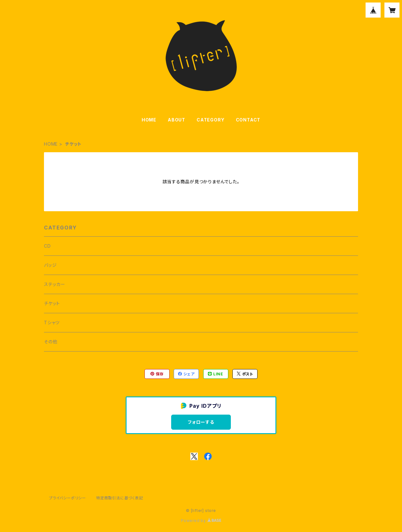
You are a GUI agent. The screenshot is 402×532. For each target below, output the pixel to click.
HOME (149, 120)
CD (47, 246)
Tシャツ (52, 322)
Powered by (201, 521)
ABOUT (177, 120)
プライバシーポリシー (68, 498)
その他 (51, 342)
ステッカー (55, 284)
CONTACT (248, 120)
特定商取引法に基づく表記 (120, 498)
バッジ (50, 265)
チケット (52, 303)
